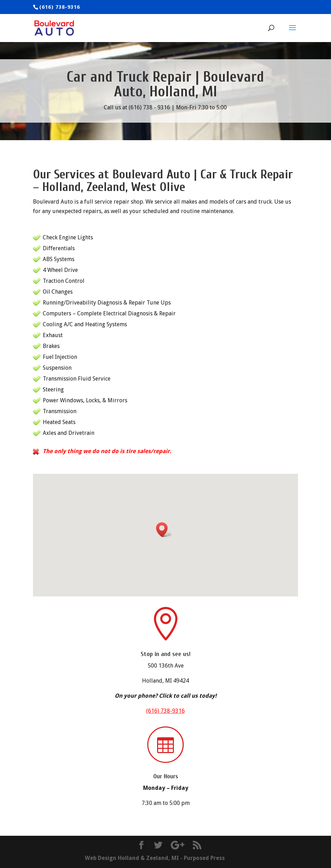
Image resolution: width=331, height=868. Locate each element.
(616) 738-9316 (165, 711)
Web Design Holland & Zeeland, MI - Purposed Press (155, 858)
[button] (164, 530)
